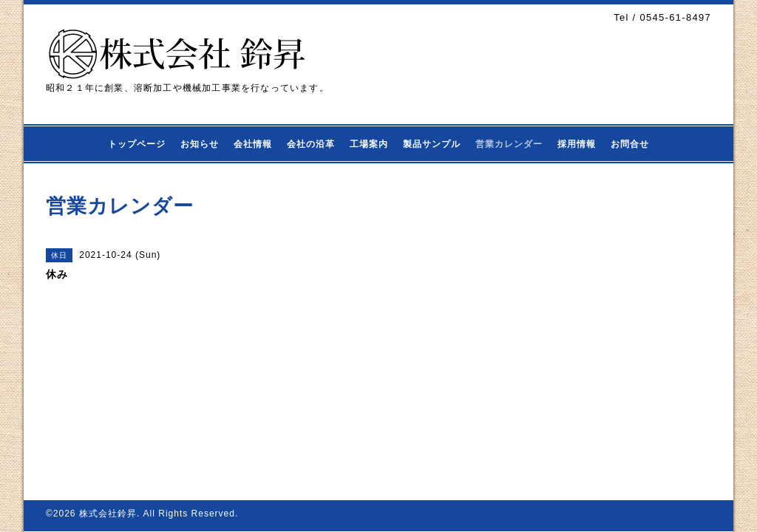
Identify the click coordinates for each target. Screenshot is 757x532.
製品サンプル (432, 144)
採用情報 (577, 144)
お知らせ (200, 144)
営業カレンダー (509, 144)
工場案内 (369, 144)
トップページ (137, 144)
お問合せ (630, 144)
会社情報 (253, 144)
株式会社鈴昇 (108, 514)
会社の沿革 (311, 144)
